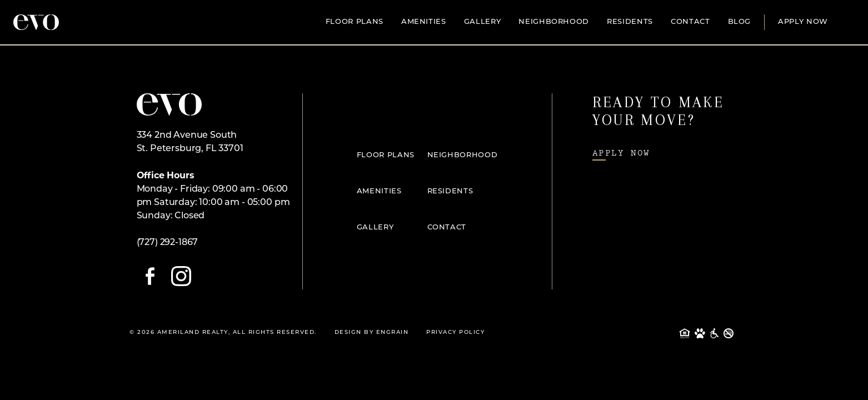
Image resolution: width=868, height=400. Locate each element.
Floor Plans (355, 22)
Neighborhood (554, 22)
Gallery (483, 22)
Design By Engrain (372, 332)
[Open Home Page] (169, 104)
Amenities (424, 22)
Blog (740, 22)
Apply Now (803, 22)
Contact (690, 22)
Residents (630, 22)
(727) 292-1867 (168, 243)
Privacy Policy (455, 332)
